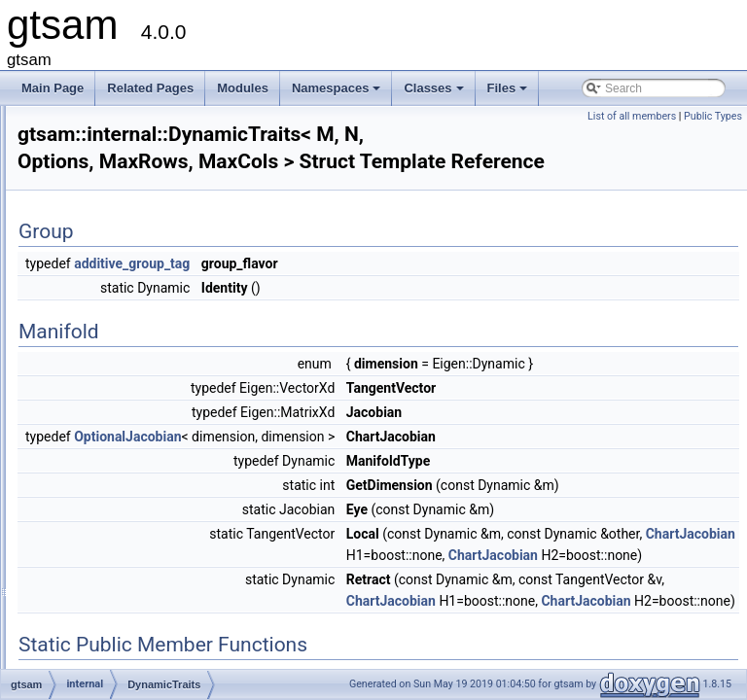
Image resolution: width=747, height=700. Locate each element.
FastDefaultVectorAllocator (164, 483)
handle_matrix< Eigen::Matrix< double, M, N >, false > (235, 590)
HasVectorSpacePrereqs (159, 654)
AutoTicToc (124, 376)
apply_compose (136, 355)
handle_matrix (132, 569)
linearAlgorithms (137, 333)
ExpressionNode (138, 440)
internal (99, 312)
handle (113, 526)
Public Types (713, 116)
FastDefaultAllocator (148, 462)
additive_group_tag (375, 270)
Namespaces (338, 93)
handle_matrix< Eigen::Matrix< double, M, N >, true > (232, 612)
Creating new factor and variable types (133, 141)
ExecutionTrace (136, 419)
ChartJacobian (679, 626)
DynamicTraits (132, 398)
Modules (243, 88)
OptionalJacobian (371, 465)
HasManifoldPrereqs (148, 633)
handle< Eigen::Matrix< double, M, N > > (200, 547)
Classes (435, 93)
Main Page (53, 88)
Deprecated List (74, 162)
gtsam (34, 120)
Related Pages (150, 88)
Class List (74, 248)
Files (509, 93)
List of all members (632, 116)
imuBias (101, 291)
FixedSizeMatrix (137, 505)
